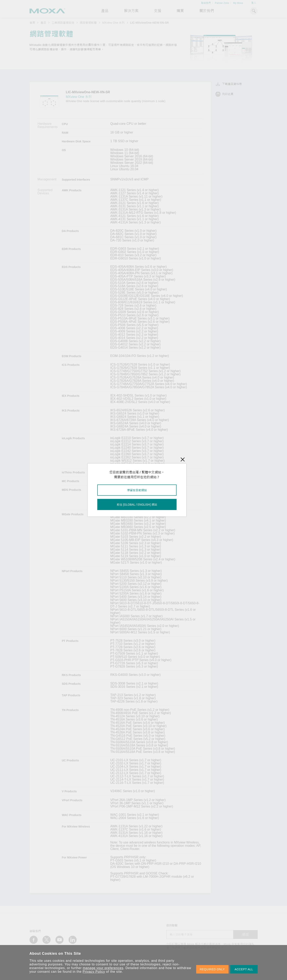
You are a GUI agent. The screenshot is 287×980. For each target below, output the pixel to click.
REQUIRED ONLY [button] (212, 969)
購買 (180, 11)
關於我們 (207, 11)
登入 (254, 3)
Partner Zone (222, 3)
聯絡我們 (206, 3)
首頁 (32, 23)
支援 (158, 11)
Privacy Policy (94, 972)
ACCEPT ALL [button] (244, 969)
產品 (43, 23)
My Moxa (238, 3)
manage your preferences (103, 968)
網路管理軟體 (88, 23)
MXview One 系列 (113, 23)
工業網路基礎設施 (63, 23)
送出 (246, 934)
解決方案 (131, 11)
